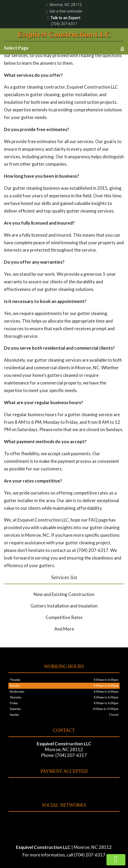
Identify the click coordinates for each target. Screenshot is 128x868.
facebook (58, 820)
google (68, 820)
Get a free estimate (64, 11)
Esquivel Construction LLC (64, 34)
